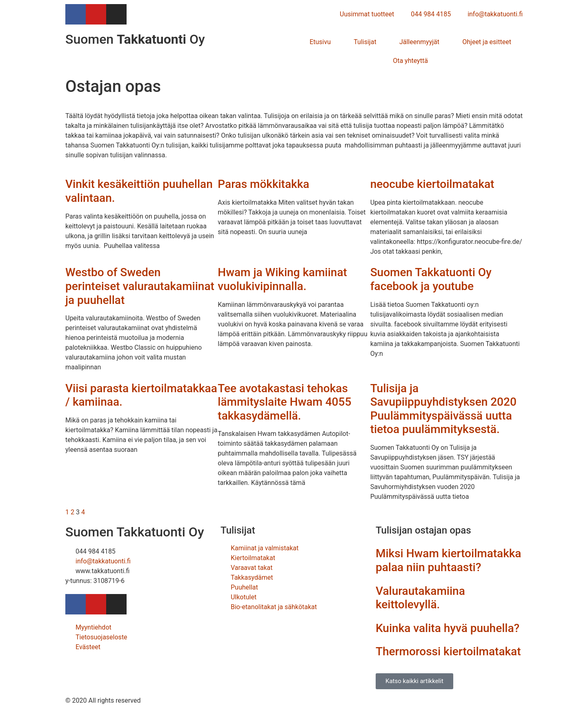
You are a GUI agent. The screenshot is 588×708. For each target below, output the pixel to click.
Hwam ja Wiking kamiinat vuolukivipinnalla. (282, 279)
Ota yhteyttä (410, 61)
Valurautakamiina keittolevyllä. (420, 598)
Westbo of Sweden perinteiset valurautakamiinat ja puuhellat (140, 286)
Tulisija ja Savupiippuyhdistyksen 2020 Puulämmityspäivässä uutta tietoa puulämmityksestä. (443, 409)
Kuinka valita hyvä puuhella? (448, 628)
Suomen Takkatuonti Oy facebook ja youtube (431, 279)
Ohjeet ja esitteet (487, 42)
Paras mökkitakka (263, 184)
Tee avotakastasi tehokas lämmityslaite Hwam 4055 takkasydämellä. (284, 402)
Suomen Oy (135, 39)
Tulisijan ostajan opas (423, 530)
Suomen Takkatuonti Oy (135, 532)
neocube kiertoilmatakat (432, 184)
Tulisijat (365, 42)
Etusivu (320, 42)
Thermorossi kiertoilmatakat (448, 651)
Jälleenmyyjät (419, 42)
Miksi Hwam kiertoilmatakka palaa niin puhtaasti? (449, 560)
